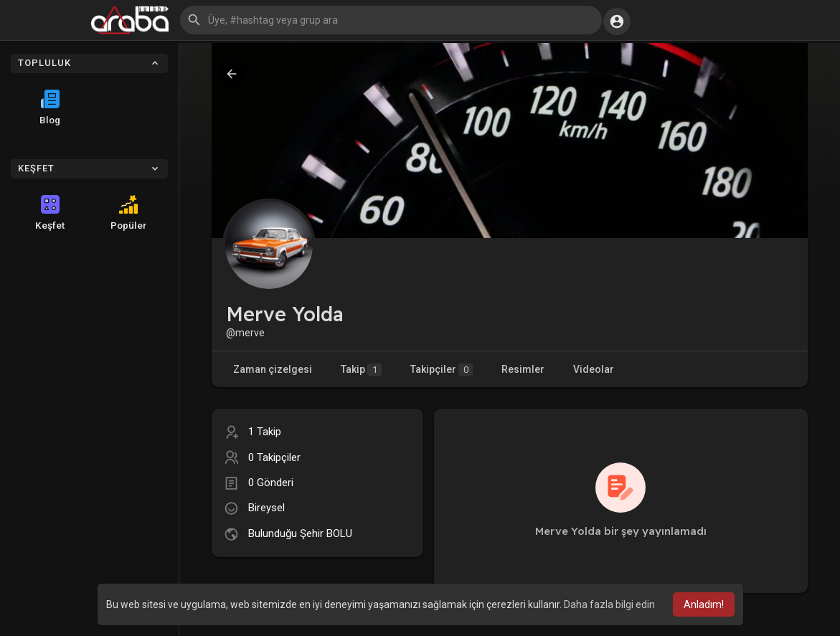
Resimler (523, 369)
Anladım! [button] (704, 604)
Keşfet (50, 213)
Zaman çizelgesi (273, 369)
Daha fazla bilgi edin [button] (609, 604)
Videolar (594, 369)
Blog (50, 108)
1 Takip (265, 432)
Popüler (128, 213)
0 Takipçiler (274, 457)
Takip (361, 370)
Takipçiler (442, 370)
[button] (391, 20)
